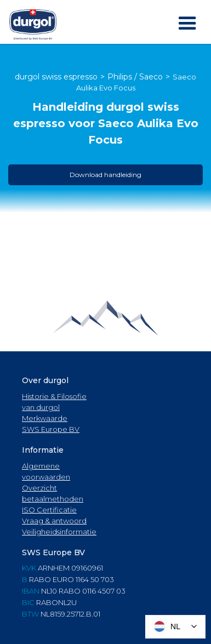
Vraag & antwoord (54, 521)
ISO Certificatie (49, 510)
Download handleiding (105, 175)
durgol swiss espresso (56, 77)
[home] (33, 25)
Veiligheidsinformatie (59, 532)
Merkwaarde (45, 418)
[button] (187, 24)
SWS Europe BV (51, 429)
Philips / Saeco (135, 77)
